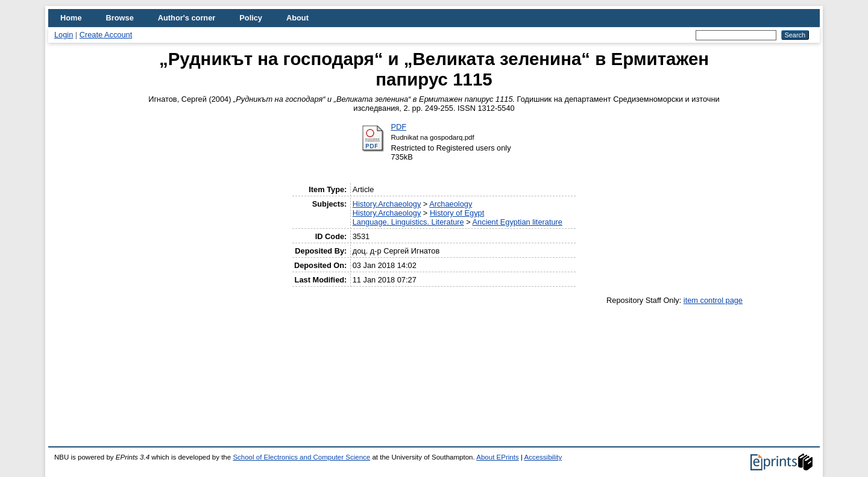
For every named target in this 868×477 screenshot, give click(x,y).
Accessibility (543, 457)
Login (64, 35)
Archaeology (451, 204)
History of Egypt (457, 213)
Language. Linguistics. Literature (408, 222)
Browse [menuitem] (120, 18)
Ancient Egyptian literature (517, 222)
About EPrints (497, 457)
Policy (251, 18)
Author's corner (187, 18)
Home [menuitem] (71, 18)
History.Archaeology (387, 204)
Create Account (106, 35)
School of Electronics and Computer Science (301, 457)
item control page (713, 300)
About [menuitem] (297, 18)
